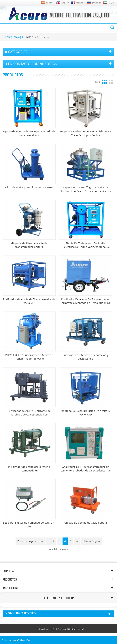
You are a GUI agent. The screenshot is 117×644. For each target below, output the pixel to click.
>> (77, 541)
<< (42, 541)
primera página (27, 541)
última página (91, 541)
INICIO (30, 37)
